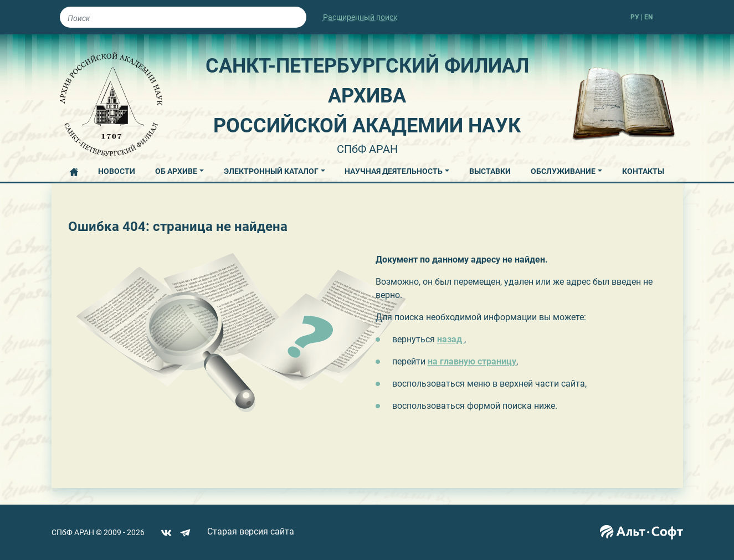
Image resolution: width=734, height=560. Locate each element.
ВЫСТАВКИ (490, 171)
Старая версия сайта (251, 531)
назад (451, 339)
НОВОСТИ (117, 171)
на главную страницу (472, 361)
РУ (635, 17)
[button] (179, 169)
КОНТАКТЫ (643, 171)
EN (648, 17)
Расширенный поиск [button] (360, 17)
